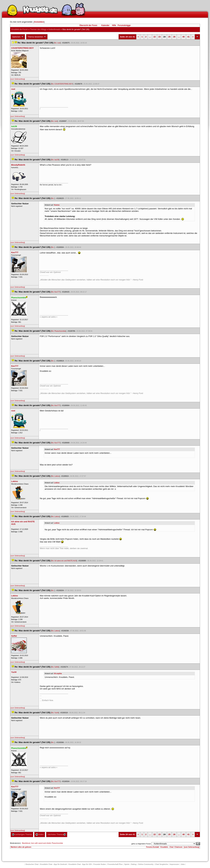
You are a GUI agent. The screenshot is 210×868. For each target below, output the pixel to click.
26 (174, 37)
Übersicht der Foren (88, 25)
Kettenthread (54, 29)
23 (159, 37)
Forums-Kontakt (153, 847)
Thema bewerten (37, 37)
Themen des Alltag (38, 29)
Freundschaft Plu (115, 864)
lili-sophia (58, 673)
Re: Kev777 (56, 292)
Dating (134, 864)
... (150, 37)
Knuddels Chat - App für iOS (80, 864)
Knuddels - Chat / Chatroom (171, 847)
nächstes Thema (57, 834)
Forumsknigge (124, 25)
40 (183, 37)
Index (40, 834)
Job (183, 864)
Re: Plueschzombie (58, 331)
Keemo (57, 205)
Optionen (18, 37)
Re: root (57, 43)
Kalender (105, 25)
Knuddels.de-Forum (20, 29)
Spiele (127, 864)
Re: (53, 198)
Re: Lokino (55, 476)
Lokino (57, 483)
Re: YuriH (55, 713)
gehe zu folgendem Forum (141, 844)
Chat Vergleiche (162, 864)
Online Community (146, 864)
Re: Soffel (55, 667)
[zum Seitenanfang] (18, 79)
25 (169, 37)
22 (154, 37)
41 (188, 37)
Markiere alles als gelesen (21, 847)
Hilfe (114, 25)
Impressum (174, 864)
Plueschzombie (57, 843)
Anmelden (39, 22)
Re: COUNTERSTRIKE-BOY (62, 84)
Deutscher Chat (32, 864)
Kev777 (57, 449)
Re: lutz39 (55, 160)
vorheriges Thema (22, 834)
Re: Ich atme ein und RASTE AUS (64, 561)
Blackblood (26, 843)
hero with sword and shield (41, 843)
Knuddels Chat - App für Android (53, 864)
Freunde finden (100, 864)
